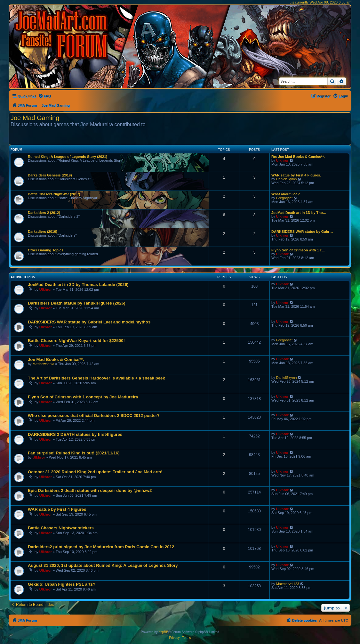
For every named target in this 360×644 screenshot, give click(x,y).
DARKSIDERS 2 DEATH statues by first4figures (75, 434)
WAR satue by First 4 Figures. (296, 175)
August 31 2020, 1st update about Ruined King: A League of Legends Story (103, 565)
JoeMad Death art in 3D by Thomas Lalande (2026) (78, 285)
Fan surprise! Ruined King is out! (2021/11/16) (74, 453)
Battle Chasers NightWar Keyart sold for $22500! (76, 341)
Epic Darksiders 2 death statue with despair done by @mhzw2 (90, 490)
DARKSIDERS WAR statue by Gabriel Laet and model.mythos (89, 322)
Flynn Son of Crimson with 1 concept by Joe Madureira (83, 397)
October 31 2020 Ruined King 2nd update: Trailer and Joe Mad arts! (95, 472)
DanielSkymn (287, 179)
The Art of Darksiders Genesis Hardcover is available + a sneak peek (96, 378)
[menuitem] (45, 96)
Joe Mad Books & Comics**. (56, 359)
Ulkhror (282, 160)
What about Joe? (286, 194)
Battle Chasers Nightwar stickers (61, 528)
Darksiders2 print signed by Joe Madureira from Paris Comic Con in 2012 (101, 547)
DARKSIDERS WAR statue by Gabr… (302, 232)
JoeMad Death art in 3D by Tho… (299, 213)
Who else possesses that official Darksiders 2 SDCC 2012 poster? (94, 416)
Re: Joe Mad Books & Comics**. (298, 157)
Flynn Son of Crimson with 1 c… (298, 250)
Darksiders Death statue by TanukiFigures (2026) (77, 303)
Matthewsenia (44, 364)
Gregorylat (284, 198)
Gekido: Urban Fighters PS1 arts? (62, 584)
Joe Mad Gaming (35, 118)
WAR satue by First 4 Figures (57, 509)
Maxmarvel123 (288, 584)
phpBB (164, 632)
